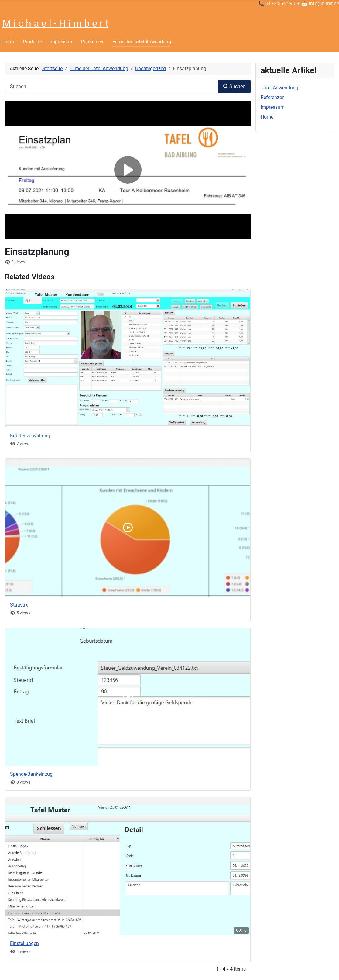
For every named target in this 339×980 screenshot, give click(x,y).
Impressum (62, 42)
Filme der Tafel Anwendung (142, 42)
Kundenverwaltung (30, 436)
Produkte (32, 42)
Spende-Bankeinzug (31, 774)
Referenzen (93, 42)
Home (9, 42)
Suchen (234, 86)
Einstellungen (24, 943)
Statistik (19, 605)
